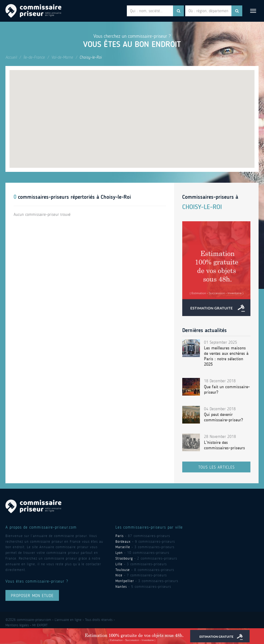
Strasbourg (124, 558)
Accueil (11, 57)
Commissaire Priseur (33, 11)
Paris (120, 536)
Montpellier (125, 581)
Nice (119, 575)
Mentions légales (17, 625)
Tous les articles (216, 467)
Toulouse (123, 570)
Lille (119, 564)
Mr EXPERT (40, 625)
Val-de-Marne (62, 57)
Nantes (121, 587)
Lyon (119, 553)
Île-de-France (34, 57)
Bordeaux (123, 542)
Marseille (123, 547)
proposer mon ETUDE (32, 596)
